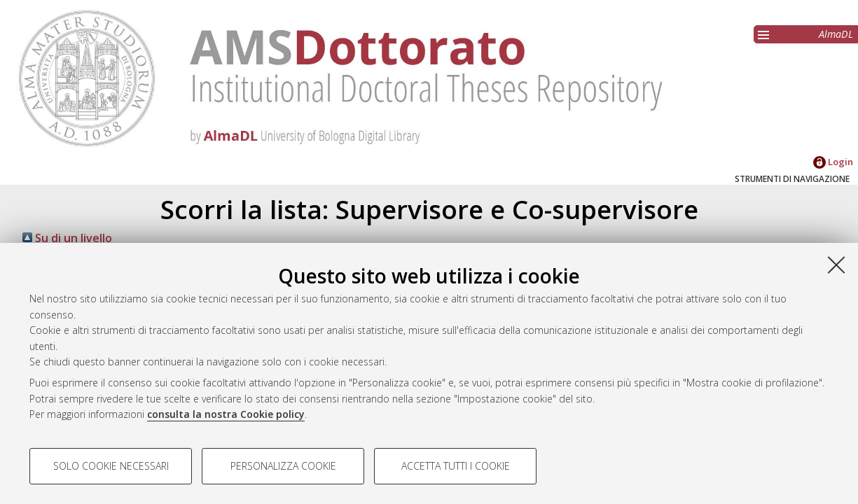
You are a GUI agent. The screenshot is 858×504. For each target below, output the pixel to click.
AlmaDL (836, 34)
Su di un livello (67, 238)
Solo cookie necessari (111, 466)
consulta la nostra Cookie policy (226, 414)
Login (833, 162)
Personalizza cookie (283, 466)
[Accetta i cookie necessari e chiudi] (836, 265)
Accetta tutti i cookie (456, 466)
